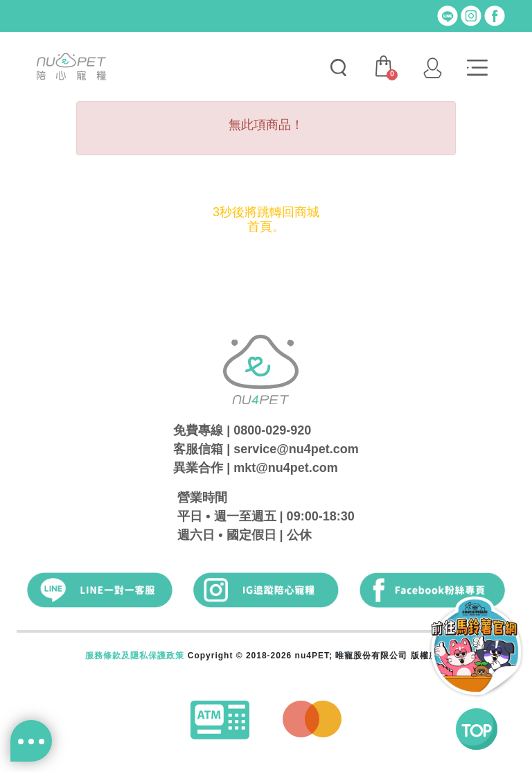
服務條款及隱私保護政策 (135, 656)
